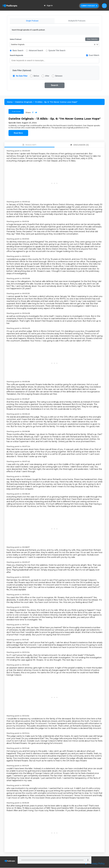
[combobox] (54, 45)
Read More (18, 133)
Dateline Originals (24, 102)
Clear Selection (92, 39)
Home (10, 102)
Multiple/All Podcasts (77, 21)
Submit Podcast (89, 6)
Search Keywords (17, 56)
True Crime (16, 112)
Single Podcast (32, 21)
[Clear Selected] (95, 45)
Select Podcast (16, 40)
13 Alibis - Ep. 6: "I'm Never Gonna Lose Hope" (56, 102)
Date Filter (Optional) (22, 71)
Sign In (48, 6)
